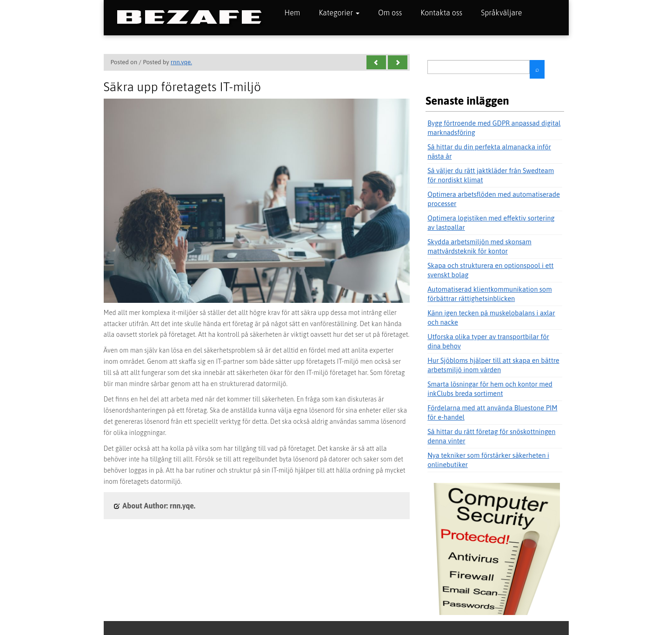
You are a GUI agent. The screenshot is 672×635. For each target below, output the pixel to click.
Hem (293, 13)
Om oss (390, 13)
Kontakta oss (441, 13)
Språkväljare (501, 13)
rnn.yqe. (181, 62)
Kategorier (339, 13)
